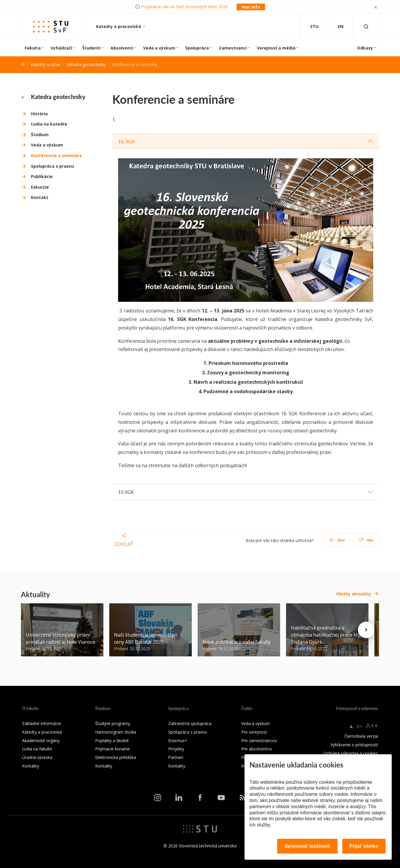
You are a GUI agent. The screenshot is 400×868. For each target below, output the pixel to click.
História (39, 114)
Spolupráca (197, 48)
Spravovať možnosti (307, 846)
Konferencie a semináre (56, 155)
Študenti (91, 48)
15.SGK (126, 492)
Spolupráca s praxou (52, 166)
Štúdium (40, 135)
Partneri (176, 757)
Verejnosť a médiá (276, 48)
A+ (359, 726)
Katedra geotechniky (86, 64)
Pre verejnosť (254, 732)
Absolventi (122, 48)
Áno (337, 540)
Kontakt (40, 197)
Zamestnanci (233, 48)
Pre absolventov (257, 749)
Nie (366, 540)
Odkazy (365, 48)
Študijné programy (113, 723)
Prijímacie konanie (113, 749)
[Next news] (366, 630)
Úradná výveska (37, 757)
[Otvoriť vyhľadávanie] (366, 27)
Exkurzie (40, 187)
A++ (372, 725)
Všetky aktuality (354, 594)
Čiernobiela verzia (361, 736)
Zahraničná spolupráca (190, 723)
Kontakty (31, 766)
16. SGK (127, 141)
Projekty (176, 749)
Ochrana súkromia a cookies (351, 753)
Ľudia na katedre (49, 124)
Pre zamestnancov (259, 741)
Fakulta (33, 48)
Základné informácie (42, 723)
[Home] (23, 64)
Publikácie (42, 176)
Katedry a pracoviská (119, 26)
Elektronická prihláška (116, 757)
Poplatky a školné (112, 741)
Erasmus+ (178, 741)
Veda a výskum (159, 48)
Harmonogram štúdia (116, 732)
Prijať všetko (364, 846)
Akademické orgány (41, 741)
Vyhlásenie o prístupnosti (354, 745)
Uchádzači (61, 48)
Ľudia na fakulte (37, 749)
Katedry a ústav (46, 64)
